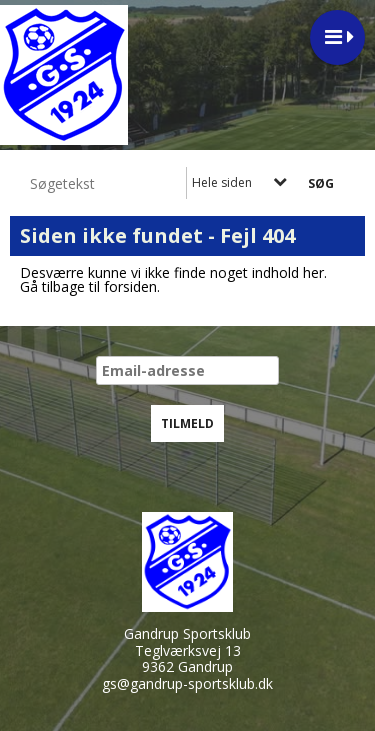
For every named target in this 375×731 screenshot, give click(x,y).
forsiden (130, 286)
